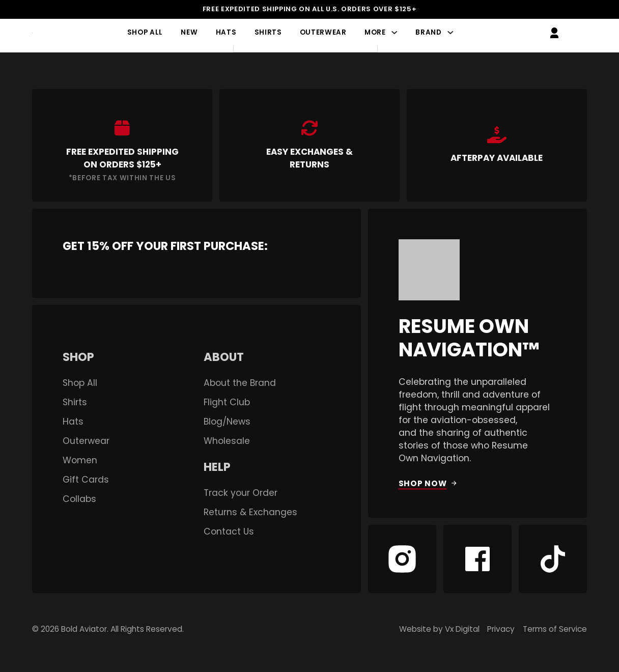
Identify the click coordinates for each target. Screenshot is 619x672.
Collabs (79, 499)
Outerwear (323, 33)
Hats (226, 33)
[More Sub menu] (394, 33)
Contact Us (229, 532)
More (375, 33)
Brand (428, 33)
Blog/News (227, 422)
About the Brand (240, 383)
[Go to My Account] (554, 33)
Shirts (268, 33)
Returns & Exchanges (250, 512)
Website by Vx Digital (439, 629)
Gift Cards (86, 480)
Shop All (145, 33)
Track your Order (241, 493)
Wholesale (227, 441)
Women (80, 460)
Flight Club (227, 402)
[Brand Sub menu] (450, 33)
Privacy (501, 629)
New (189, 33)
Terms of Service (555, 629)
